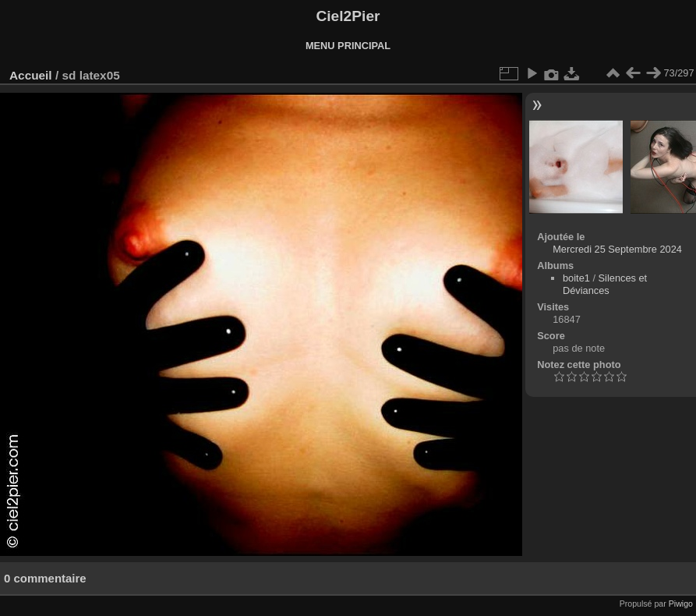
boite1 (576, 278)
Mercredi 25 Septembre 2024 (617, 249)
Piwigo (681, 604)
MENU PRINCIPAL (348, 46)
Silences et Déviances (605, 284)
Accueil (31, 75)
